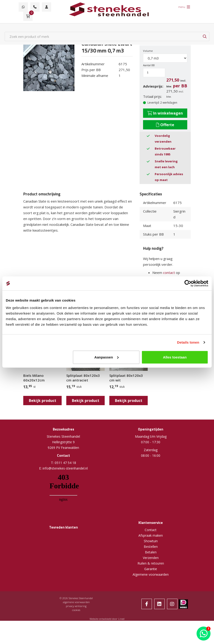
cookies (76, 610)
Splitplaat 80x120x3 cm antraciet (83, 378)
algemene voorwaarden (76, 602)
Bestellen (151, 547)
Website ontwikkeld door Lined (107, 619)
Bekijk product (43, 401)
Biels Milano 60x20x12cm (34, 378)
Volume (148, 51)
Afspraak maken (151, 535)
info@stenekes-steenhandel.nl (65, 468)
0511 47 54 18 (65, 463)
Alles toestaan (175, 357)
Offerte (165, 125)
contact (169, 273)
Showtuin (151, 541)
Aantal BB (149, 65)
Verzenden (151, 558)
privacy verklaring (76, 606)
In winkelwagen (165, 113)
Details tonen (188, 342)
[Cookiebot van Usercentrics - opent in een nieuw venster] (188, 283)
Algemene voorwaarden (151, 574)
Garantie (151, 569)
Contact (151, 530)
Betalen (151, 552)
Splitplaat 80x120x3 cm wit (126, 378)
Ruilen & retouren (151, 563)
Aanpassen (107, 357)
